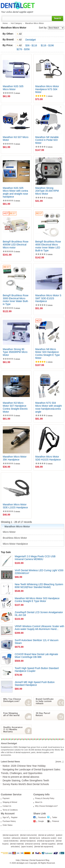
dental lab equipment (44, 847)
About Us (39, 802)
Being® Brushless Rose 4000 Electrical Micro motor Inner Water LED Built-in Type (48, 246)
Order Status (8, 825)
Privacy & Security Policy (45, 798)
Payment (6, 798)
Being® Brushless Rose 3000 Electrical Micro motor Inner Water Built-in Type (16, 300)
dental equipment (11, 835)
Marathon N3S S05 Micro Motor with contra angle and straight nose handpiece (15, 192)
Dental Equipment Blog (40, 860)
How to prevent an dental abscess (21, 777)
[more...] (59, 762)
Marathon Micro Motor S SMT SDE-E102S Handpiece (48, 298)
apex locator (27, 847)
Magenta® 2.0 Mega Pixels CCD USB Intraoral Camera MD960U (35, 558)
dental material (17, 844)
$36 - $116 (31, 45)
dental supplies (48, 844)
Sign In (5, 817)
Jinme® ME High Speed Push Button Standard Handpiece (35, 684)
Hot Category (16, 23)
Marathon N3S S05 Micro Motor (13, 88)
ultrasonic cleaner (20, 838)
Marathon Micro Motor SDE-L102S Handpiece (15, 506)
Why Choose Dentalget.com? (46, 806)
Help (18, 860)
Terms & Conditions (10, 810)
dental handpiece (28, 841)
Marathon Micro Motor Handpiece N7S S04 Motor (47, 89)
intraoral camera (32, 844)
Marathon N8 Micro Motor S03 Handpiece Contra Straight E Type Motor (48, 354)
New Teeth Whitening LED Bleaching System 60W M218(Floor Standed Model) (39, 586)
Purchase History (9, 821)
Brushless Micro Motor (15, 538)
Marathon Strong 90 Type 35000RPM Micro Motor (15, 352)
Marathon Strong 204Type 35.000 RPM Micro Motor (47, 191)
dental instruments (28, 835)
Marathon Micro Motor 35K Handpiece (15, 458)
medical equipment (46, 841)
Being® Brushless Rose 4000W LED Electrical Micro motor (16, 245)
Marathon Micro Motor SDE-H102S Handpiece (48, 458)
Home (5, 23)
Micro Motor (10, 532)
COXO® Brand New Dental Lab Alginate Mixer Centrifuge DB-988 (36, 656)
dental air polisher (46, 835)
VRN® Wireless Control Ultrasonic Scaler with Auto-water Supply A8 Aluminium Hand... (39, 628)
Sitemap (25, 860)
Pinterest (56, 821)
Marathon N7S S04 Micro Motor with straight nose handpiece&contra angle (49, 407)
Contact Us (7, 806)
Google (41, 821)
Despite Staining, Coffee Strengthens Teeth (26, 780)
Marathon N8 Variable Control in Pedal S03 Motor (47, 140)
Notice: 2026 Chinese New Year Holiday (24, 766)
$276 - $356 (23, 49)
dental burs (35, 838)
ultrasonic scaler (49, 838)
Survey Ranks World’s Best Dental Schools (26, 784)
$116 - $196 (47, 45)
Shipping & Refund (10, 802)
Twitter (55, 817)
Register (14, 817)
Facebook (42, 817)
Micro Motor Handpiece (16, 544)
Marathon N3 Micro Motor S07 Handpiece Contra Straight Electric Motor (15, 407)
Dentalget (31, 40)
